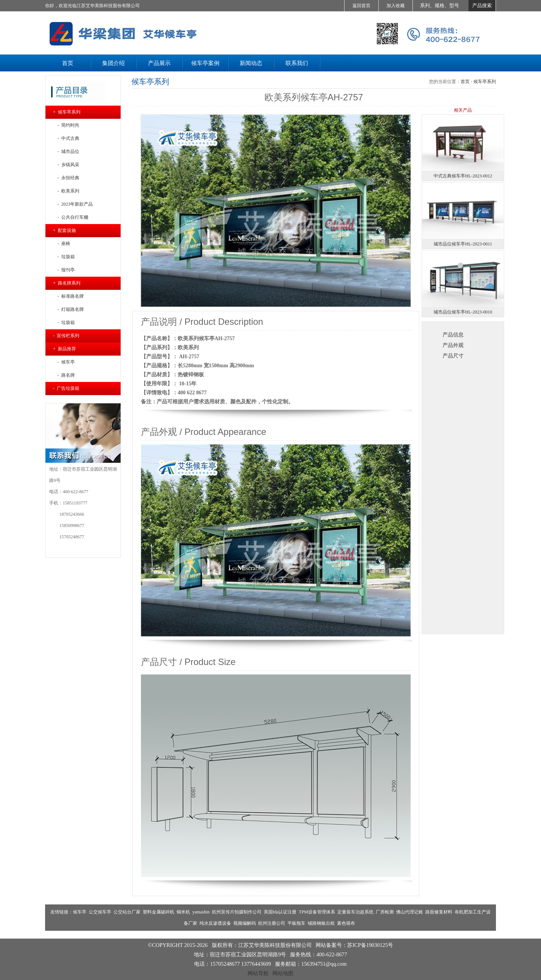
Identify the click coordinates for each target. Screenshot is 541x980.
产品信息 (453, 335)
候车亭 (80, 912)
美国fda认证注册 (280, 912)
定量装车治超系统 (355, 912)
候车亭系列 (485, 82)
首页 (465, 82)
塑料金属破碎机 (159, 912)
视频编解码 (245, 923)
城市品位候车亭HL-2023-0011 (463, 244)
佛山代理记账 (410, 912)
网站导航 (258, 973)
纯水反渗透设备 (215, 923)
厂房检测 (385, 912)
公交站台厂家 (127, 912)
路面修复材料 (439, 912)
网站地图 (283, 973)
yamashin (201, 912)
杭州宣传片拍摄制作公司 (237, 912)
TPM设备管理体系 (317, 912)
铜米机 (183, 912)
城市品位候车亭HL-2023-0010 (463, 312)
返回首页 (361, 6)
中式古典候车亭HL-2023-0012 (463, 176)
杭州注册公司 (272, 923)
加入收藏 (396, 6)
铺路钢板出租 (321, 923)
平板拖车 (296, 923)
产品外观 (453, 345)
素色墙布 (346, 923)
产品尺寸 (453, 356)
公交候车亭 (100, 912)
